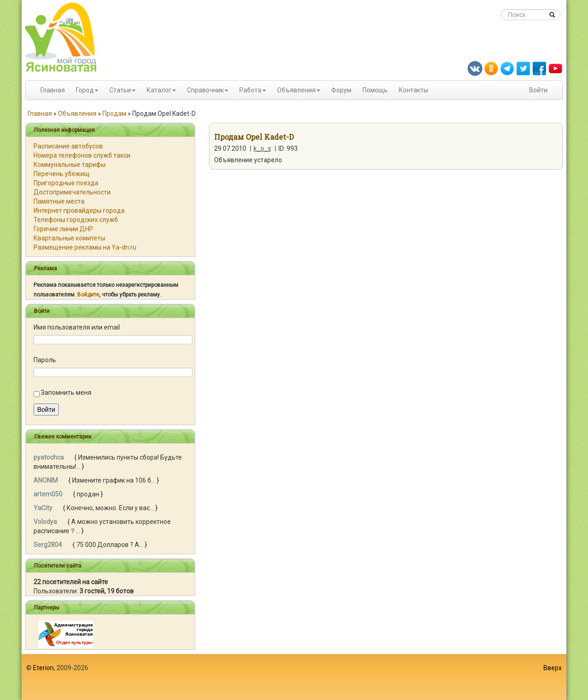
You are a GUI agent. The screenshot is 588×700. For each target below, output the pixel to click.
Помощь (375, 90)
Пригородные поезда (66, 183)
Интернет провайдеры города (79, 211)
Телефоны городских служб (76, 220)
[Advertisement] (294, 677)
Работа (250, 90)
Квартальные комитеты (69, 238)
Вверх (553, 668)
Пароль (45, 360)
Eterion (43, 668)
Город (85, 90)
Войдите (88, 295)
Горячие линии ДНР (63, 229)
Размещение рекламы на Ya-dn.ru (85, 247)
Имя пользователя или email (77, 327)
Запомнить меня (66, 393)
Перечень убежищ (62, 174)
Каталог (159, 90)
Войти (538, 90)
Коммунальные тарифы (70, 165)
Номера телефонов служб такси (82, 155)
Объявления (296, 90)
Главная (53, 90)
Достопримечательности (72, 192)
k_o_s (262, 148)
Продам (114, 114)
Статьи (120, 90)
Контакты (413, 90)
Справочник (205, 90)
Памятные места (59, 201)
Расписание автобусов (68, 146)
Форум (341, 90)
